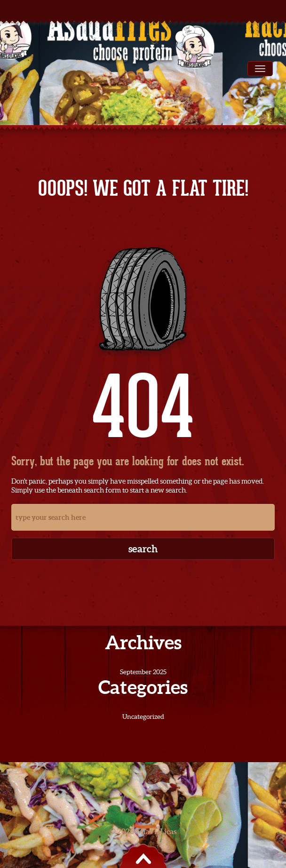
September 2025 (143, 672)
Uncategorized (143, 717)
